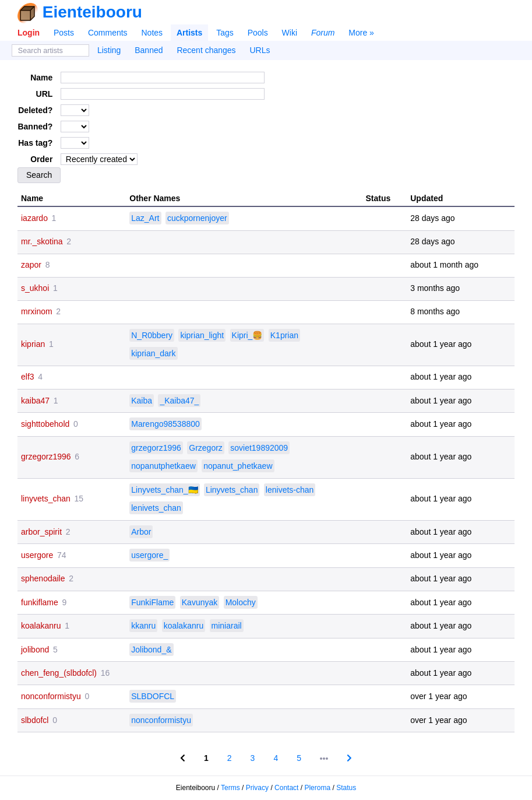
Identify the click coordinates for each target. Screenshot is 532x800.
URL (45, 94)
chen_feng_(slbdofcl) (59, 673)
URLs (260, 50)
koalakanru (41, 626)
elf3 (28, 377)
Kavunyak (200, 602)
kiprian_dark (153, 353)
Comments (108, 33)
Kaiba (142, 401)
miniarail (227, 626)
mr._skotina (42, 241)
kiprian (33, 344)
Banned (149, 50)
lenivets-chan (290, 490)
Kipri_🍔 (247, 335)
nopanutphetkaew (163, 466)
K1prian (284, 335)
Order (41, 159)
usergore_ (149, 555)
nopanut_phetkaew (238, 466)
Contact (286, 788)
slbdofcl (35, 720)
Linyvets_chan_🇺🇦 (164, 490)
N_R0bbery (152, 335)
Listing (109, 50)
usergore (37, 555)
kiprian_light (202, 335)
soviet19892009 (259, 448)
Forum (323, 33)
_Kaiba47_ (179, 401)
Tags (225, 33)
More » (361, 33)
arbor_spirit (41, 532)
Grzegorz (206, 448)
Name (41, 78)
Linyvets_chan (232, 490)
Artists (189, 33)
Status (346, 788)
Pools (258, 33)
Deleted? (35, 110)
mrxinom (37, 311)
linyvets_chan (46, 499)
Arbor (141, 532)
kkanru (143, 626)
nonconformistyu (51, 696)
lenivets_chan (156, 508)
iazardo (34, 218)
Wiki (290, 33)
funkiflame (40, 602)
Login (29, 33)
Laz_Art (145, 218)
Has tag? (35, 143)
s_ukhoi (35, 288)
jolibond (35, 650)
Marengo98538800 (165, 424)
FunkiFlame (152, 602)
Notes (152, 33)
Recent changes (206, 50)
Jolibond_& (151, 650)
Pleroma (317, 788)
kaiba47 (35, 401)
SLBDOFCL (153, 696)
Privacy (257, 788)
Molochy (241, 602)
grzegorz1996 (46, 457)
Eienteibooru (92, 12)
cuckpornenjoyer (197, 218)
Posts (64, 33)
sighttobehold (45, 424)
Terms (230, 788)
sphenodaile (43, 578)
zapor (31, 265)
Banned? (35, 127)
